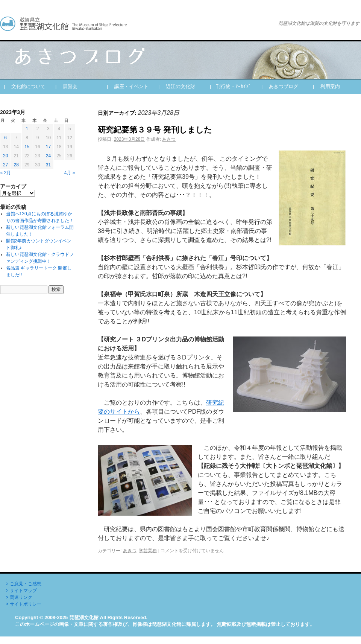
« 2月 (6, 173)
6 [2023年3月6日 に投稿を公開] (5, 138)
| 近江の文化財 (177, 86)
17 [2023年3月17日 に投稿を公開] (48, 147)
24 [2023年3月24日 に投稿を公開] (48, 156)
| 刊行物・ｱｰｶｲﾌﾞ (231, 86)
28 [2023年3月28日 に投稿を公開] (16, 165)
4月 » (70, 173)
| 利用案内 (326, 86)
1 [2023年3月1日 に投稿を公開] (27, 129)
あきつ (169, 139)
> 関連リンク (19, 597)
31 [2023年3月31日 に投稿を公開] (48, 165)
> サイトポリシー (24, 604)
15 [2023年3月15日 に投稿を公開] (27, 147)
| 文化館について (25, 86)
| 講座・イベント (128, 86)
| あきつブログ (280, 86)
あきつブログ (132, 24)
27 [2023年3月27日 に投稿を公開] (5, 165)
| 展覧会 (66, 86)
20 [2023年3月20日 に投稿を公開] (5, 156)
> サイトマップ (21, 591)
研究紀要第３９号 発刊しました (155, 130)
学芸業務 (148, 551)
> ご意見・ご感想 (24, 584)
